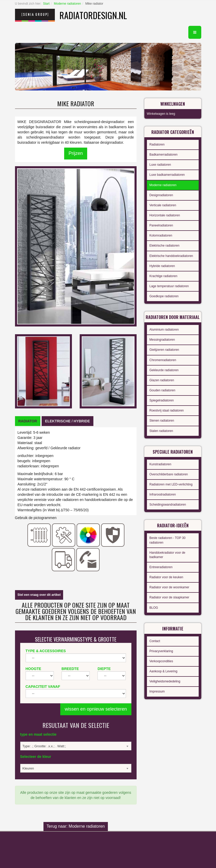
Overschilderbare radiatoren (169, 474)
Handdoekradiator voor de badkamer (167, 555)
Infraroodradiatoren (163, 494)
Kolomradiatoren (161, 235)
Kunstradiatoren (161, 464)
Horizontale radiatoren (165, 215)
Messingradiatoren (162, 340)
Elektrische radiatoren (165, 246)
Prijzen (76, 153)
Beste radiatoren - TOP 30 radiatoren (167, 540)
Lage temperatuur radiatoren (169, 286)
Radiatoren (157, 144)
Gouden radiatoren (162, 390)
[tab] (28, 421)
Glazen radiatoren (162, 380)
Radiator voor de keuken (166, 577)
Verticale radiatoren (163, 205)
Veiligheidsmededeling (165, 681)
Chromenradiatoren (163, 360)
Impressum (157, 691)
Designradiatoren (161, 195)
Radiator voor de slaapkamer (169, 597)
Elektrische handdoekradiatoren (171, 256)
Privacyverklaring (161, 651)
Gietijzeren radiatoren (164, 350)
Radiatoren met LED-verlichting (171, 484)
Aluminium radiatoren (164, 330)
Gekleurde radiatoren (164, 370)
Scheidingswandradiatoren (168, 505)
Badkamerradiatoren (164, 155)
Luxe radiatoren (160, 165)
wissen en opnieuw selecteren (96, 709)
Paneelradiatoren (161, 225)
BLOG (154, 608)
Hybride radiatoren (162, 266)
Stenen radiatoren (162, 421)
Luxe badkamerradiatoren (167, 175)
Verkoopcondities (161, 661)
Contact (155, 641)
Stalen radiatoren (161, 431)
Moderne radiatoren (67, 4)
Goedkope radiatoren (164, 296)
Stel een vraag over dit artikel (39, 595)
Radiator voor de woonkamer (169, 587)
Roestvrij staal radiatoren (167, 410)
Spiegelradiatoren (162, 400)
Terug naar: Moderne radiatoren (76, 826)
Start (46, 4)
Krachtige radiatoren (163, 276)
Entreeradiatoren (161, 567)
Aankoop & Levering (163, 671)
